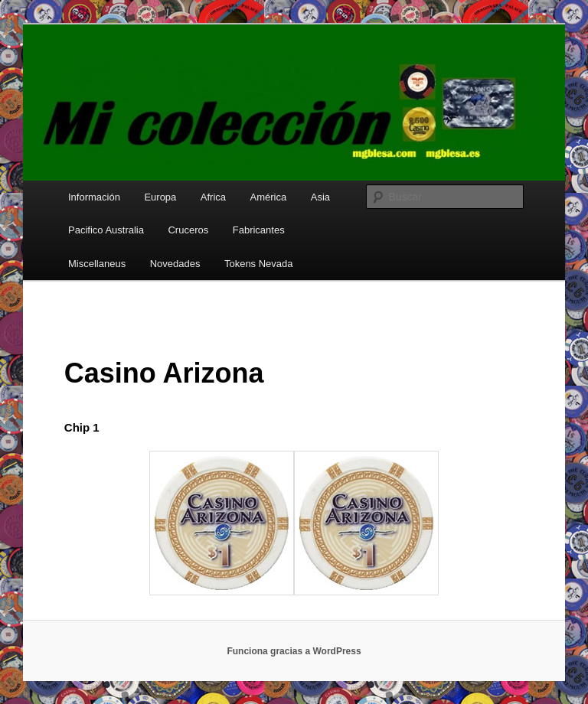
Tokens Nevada (259, 264)
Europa (160, 197)
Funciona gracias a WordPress (294, 651)
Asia (320, 197)
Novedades (175, 264)
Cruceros (188, 230)
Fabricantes (259, 230)
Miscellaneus (97, 264)
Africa (213, 197)
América (269, 197)
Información (94, 197)
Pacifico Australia (106, 230)
